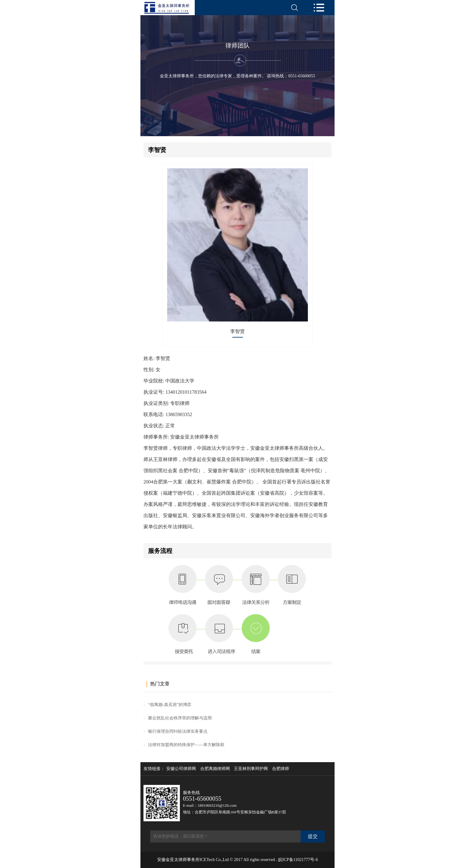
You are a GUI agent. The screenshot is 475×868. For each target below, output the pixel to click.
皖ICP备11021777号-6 (298, 860)
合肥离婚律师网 (215, 769)
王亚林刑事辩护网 (251, 769)
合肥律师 (281, 769)
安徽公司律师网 (181, 769)
